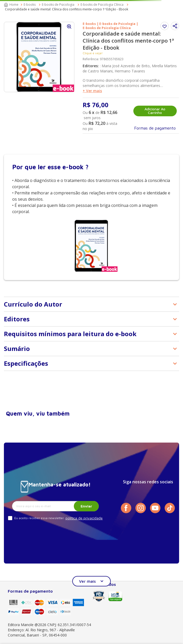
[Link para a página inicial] (12, 5)
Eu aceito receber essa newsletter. (39, 518)
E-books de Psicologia (58, 5)
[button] (175, 26)
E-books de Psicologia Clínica (102, 5)
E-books (30, 5)
